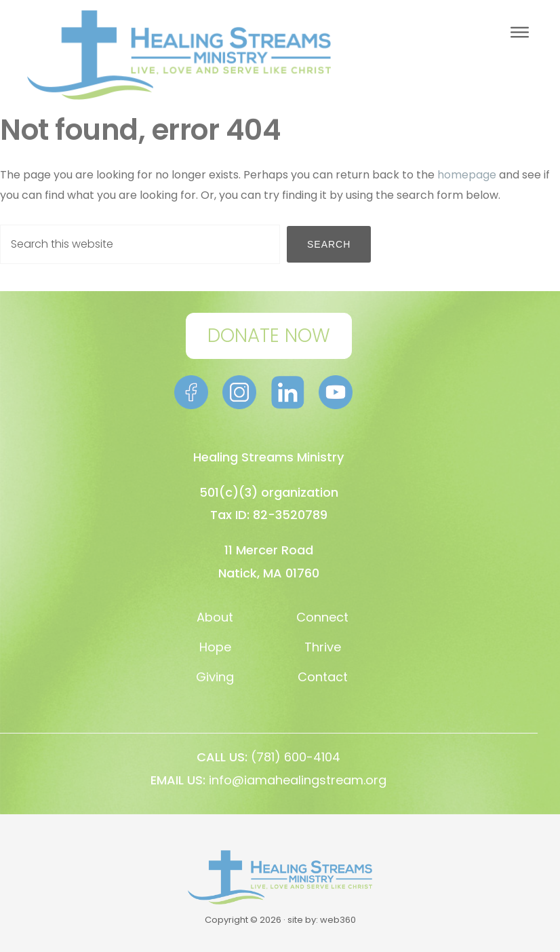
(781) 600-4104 (296, 757)
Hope (215, 647)
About (215, 617)
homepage (467, 175)
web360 (338, 920)
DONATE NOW (269, 336)
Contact (323, 677)
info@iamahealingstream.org (298, 780)
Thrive (323, 647)
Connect (322, 617)
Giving (215, 677)
